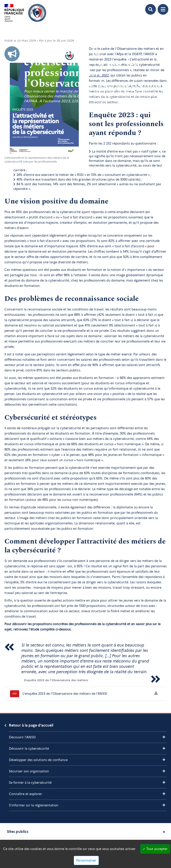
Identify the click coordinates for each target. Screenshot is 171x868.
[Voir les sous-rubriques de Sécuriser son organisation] (164, 771)
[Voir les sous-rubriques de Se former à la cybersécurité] (164, 782)
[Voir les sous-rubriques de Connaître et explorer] (164, 794)
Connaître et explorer (25, 794)
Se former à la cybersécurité (30, 783)
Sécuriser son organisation (29, 771)
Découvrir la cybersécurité (29, 749)
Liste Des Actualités (31, 34)
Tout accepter (155, 849)
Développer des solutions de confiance (38, 760)
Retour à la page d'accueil (31, 725)
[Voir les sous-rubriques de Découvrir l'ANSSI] (164, 737)
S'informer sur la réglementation (34, 805)
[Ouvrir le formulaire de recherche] (151, 9)
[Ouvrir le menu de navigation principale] (163, 9)
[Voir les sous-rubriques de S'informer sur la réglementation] (164, 805)
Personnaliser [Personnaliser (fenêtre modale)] (86, 860)
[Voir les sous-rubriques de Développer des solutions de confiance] (164, 760)
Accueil (9, 34)
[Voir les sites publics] (164, 832)
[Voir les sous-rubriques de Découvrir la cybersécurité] (164, 748)
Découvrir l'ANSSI (22, 737)
